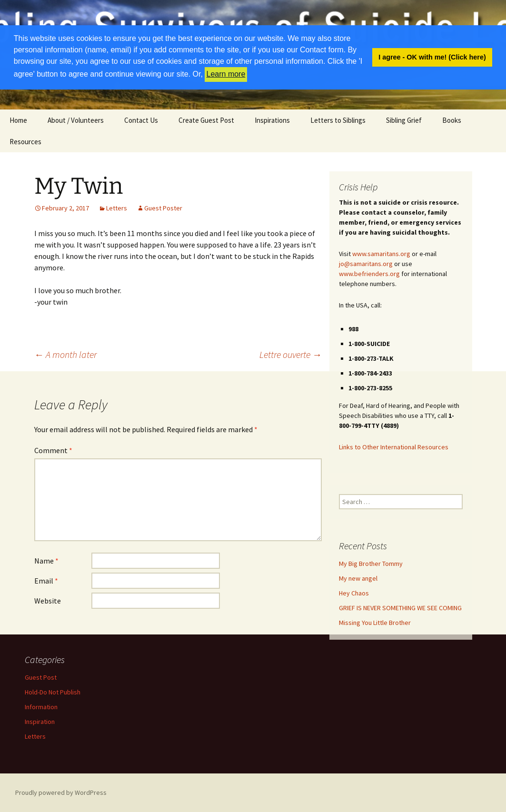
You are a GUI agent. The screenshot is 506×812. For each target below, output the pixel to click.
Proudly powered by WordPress (61, 792)
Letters (117, 208)
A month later (65, 354)
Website (48, 601)
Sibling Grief (404, 120)
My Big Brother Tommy (371, 564)
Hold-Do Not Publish (53, 692)
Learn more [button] (226, 74)
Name (46, 561)
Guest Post (41, 677)
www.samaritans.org (381, 254)
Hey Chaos (354, 593)
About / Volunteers (76, 120)
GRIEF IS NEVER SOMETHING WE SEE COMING (400, 608)
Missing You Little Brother (375, 623)
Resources (25, 142)
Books (452, 120)
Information (41, 707)
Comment (53, 450)
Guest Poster (163, 208)
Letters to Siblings (338, 120)
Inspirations (272, 120)
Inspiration (40, 722)
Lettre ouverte (291, 354)
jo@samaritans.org (366, 264)
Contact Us (141, 120)
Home (18, 120)
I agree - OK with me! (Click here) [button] (432, 57)
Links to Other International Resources (394, 447)
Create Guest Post (206, 120)
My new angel (358, 578)
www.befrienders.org (369, 274)
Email (46, 581)
